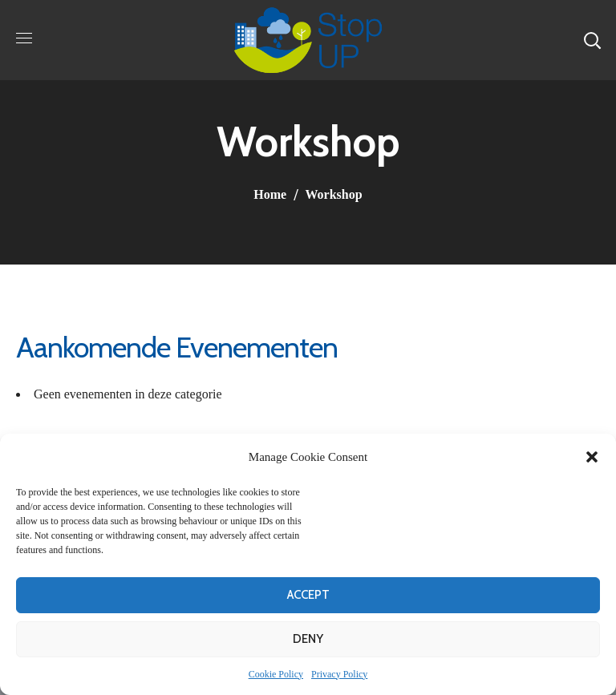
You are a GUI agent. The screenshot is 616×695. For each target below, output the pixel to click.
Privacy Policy (339, 674)
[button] (592, 457)
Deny (308, 639)
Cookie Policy (276, 674)
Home (270, 194)
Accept (308, 595)
